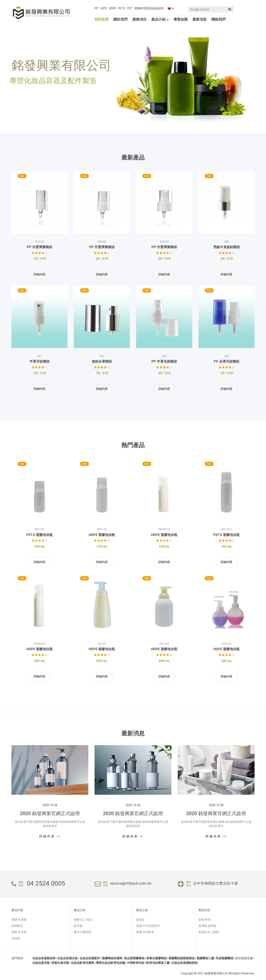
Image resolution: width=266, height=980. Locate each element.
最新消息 (199, 19)
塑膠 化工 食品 (83, 920)
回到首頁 (102, 19)
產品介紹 (160, 19)
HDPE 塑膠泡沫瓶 (102, 535)
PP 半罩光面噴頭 (164, 361)
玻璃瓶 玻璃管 (208, 926)
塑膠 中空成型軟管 (148, 926)
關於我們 (121, 19)
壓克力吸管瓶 (83, 932)
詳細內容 (39, 274)
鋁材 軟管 (205, 920)
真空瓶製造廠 (244, 958)
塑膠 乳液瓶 (19, 920)
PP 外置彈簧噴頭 (39, 247)
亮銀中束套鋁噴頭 (227, 247)
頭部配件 (17, 926)
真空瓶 (78, 926)
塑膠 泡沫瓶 (19, 932)
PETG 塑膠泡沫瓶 (39, 535)
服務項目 (139, 19)
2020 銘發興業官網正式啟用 (50, 813)
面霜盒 (140, 920)
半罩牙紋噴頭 (39, 361)
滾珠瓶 (16, 938)
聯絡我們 (218, 19)
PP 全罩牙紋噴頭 (227, 361)
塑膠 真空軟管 (145, 932)
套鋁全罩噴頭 (102, 361)
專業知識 (181, 19)
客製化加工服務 (209, 932)
